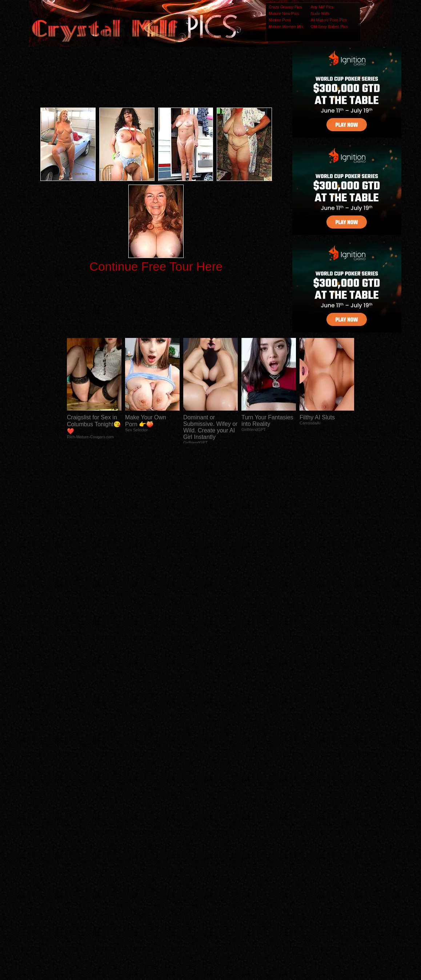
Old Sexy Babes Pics (329, 27)
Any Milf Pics (322, 7)
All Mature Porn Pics (329, 20)
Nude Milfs (320, 13)
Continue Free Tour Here (156, 267)
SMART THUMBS (223, 836)
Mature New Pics (284, 13)
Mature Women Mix (286, 27)
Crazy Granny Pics (285, 7)
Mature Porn (280, 20)
